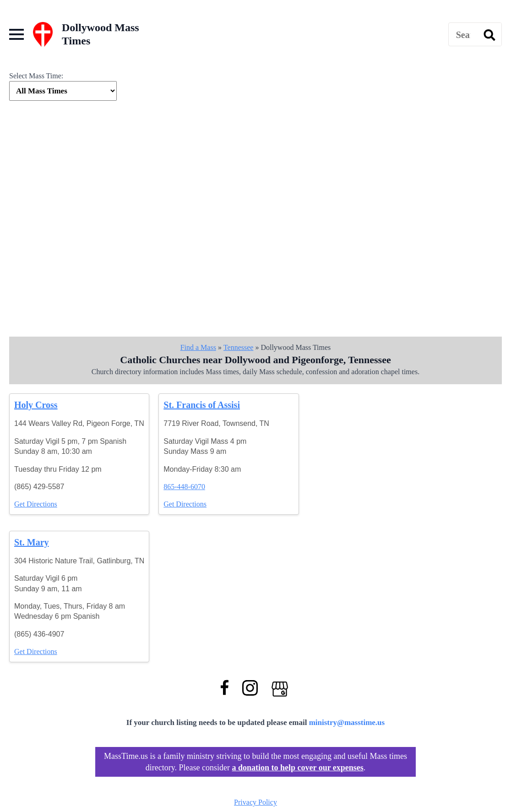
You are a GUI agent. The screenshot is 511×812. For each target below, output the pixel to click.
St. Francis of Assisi (202, 405)
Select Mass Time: (36, 76)
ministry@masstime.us (347, 722)
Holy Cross (36, 405)
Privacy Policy (255, 802)
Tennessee (239, 347)
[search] (489, 35)
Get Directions (36, 504)
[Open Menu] (16, 34)
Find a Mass (198, 347)
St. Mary (32, 542)
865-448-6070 (184, 487)
